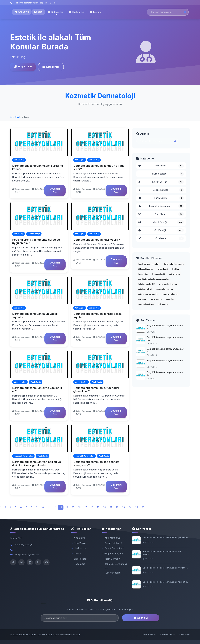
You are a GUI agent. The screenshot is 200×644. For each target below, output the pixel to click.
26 (143, 507)
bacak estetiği (159, 274)
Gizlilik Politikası (149, 634)
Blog (38, 12)
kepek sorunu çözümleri (149, 264)
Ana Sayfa (22, 12)
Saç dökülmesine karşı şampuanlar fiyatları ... (165, 568)
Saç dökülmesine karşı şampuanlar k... (165, 339)
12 (55, 507)
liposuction (143, 274)
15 (73, 507)
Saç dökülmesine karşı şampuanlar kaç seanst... (162, 553)
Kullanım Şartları (167, 634)
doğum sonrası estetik (148, 294)
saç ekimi (142, 299)
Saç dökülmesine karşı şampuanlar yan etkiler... (166, 538)
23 (123, 507)
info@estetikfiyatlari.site (29, 3)
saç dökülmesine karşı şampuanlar (153, 279)
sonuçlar (170, 299)
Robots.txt (79, 564)
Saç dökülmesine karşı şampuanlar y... (165, 327)
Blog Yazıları (23, 67)
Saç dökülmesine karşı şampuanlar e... (165, 374)
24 (130, 507)
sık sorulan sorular (165, 289)
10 (43, 507)
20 (105, 507)
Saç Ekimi (161, 214)
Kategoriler (51, 67)
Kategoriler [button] (56, 12)
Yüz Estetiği (161, 230)
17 (86, 507)
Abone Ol (141, 618)
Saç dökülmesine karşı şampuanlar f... (165, 350)
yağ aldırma (174, 274)
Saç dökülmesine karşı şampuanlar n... (165, 362)
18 (92, 507)
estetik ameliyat (145, 289)
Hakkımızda (77, 12)
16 (79, 507)
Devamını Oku (55, 190)
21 (111, 507)
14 (67, 507)
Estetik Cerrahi (161, 182)
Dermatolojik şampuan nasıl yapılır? (97, 240)
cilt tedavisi (163, 269)
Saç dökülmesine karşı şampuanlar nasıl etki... (165, 582)
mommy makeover (170, 294)
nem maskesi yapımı (168, 284)
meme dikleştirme (146, 304)
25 (137, 507)
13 (61, 507)
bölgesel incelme (146, 269)
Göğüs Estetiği (161, 190)
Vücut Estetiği (161, 222)
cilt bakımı (163, 304)
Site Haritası (80, 559)
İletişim (95, 12)
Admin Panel (184, 634)
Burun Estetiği (168, 174)
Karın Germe (161, 198)
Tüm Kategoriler (113, 573)
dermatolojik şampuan (174, 264)
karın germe (156, 299)
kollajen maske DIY (146, 284)
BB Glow (176, 269)
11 (49, 507)
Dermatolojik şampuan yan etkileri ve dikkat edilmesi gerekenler (37, 464)
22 (117, 507)
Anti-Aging (161, 166)
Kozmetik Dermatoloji (161, 206)
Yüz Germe (161, 238)
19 (98, 507)
